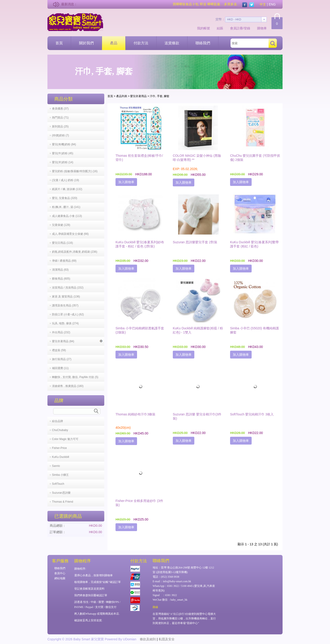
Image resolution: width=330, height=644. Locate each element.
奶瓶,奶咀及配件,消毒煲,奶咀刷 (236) (75, 252)
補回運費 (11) (60, 368)
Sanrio (56, 466)
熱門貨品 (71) (60, 118)
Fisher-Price (59, 448)
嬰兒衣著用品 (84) (77, 341)
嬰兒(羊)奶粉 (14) (63, 162)
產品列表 (122, 96)
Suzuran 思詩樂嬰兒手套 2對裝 (195, 242)
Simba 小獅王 (60, 475)
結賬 (220, 28)
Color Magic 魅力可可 (65, 439)
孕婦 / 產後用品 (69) (64, 261)
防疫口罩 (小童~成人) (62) (68, 314)
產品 (114, 43)
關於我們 (86, 43)
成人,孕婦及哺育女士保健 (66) (70, 234)
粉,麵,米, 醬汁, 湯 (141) (66, 207)
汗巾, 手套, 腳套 (160, 96)
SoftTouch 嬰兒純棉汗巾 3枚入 (252, 414)
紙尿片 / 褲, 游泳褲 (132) (67, 189)
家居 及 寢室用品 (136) (66, 297)
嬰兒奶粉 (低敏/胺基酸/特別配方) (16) (75, 171)
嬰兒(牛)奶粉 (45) (63, 153)
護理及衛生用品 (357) (65, 305)
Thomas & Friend (63, 502)
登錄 (247, 28)
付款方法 (141, 43)
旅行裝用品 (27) (62, 359)
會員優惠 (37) (60, 109)
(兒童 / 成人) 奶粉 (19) (66, 180)
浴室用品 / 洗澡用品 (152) (68, 288)
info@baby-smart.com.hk (177, 581)
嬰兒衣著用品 (138, 96)
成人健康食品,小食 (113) (67, 216)
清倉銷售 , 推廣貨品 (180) (68, 386)
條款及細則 (148, 639)
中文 (263, 4)
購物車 (262, 28)
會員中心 (60, 573)
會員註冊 (236, 28)
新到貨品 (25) (60, 126)
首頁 (59, 43)
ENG (272, 4)
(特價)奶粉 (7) (60, 135)
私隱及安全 (167, 639)
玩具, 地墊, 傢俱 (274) (65, 323)
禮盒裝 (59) (59, 350)
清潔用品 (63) (60, 270)
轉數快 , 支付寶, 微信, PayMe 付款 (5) (75, 377)
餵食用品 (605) (61, 279)
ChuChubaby (60, 430)
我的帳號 (203, 28)
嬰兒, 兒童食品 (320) (65, 198)
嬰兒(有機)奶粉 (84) (64, 144)
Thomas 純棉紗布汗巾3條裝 (135, 414)
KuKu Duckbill (61, 457)
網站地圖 (60, 578)
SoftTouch (58, 484)
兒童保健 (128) (61, 225)
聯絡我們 (203, 43)
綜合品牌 (58, 421)
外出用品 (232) (61, 332)
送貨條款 (172, 43)
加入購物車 (126, 182)
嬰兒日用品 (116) (62, 243)
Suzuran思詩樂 (61, 493)
